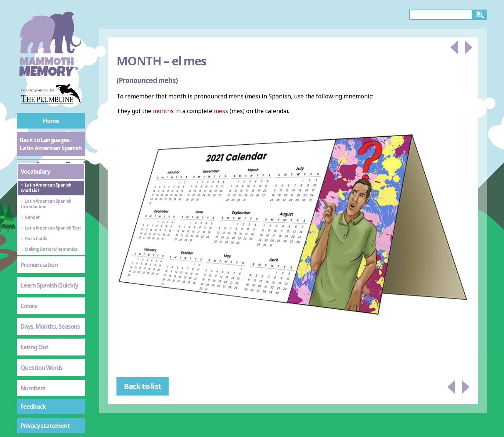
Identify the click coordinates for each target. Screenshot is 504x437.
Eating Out (35, 347)
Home (51, 121)
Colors (29, 306)
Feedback (33, 407)
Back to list (143, 386)
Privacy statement (45, 426)
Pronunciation (39, 265)
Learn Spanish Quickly (49, 285)
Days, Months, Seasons (50, 326)
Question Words (42, 368)
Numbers (33, 388)
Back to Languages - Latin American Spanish (51, 144)
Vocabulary (35, 171)
